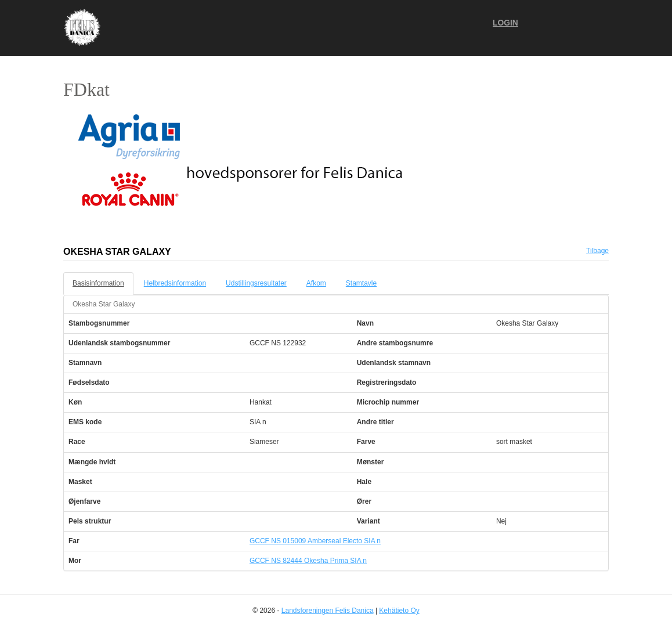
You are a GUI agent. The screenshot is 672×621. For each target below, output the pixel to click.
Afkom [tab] (316, 283)
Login (505, 23)
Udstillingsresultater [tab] (256, 283)
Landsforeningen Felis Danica (328, 611)
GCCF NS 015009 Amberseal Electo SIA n (315, 541)
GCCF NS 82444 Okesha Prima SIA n (308, 561)
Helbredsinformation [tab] (175, 283)
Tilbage (597, 251)
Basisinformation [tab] (98, 283)
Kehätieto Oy (399, 611)
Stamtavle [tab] (361, 283)
